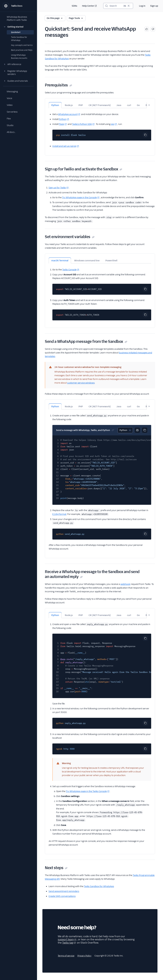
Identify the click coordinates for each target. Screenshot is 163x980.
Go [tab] (138, 105)
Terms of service (66, 956)
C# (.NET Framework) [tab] (100, 105)
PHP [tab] (81, 105)
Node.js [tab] (69, 105)
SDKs (74, 6)
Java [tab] (119, 105)
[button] (18, 27)
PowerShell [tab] (111, 261)
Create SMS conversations (62, 896)
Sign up (154, 6)
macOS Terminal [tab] (60, 261)
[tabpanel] (100, 128)
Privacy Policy (84, 956)
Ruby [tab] (148, 105)
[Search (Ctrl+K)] (118, 6)
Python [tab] (55, 105)
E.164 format (59, 514)
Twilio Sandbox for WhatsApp (99, 886)
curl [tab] (129, 105)
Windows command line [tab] (87, 261)
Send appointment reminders (64, 891)
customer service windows (81, 383)
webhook (125, 584)
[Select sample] (125, 430)
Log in (142, 6)
